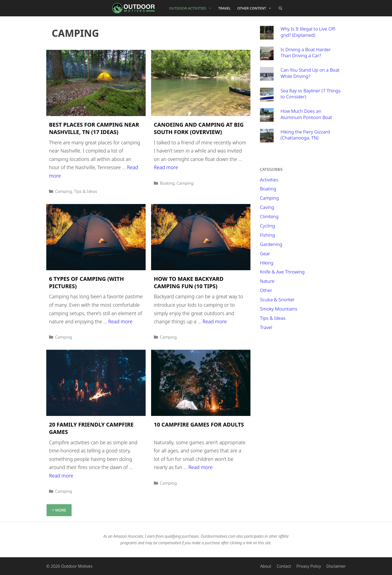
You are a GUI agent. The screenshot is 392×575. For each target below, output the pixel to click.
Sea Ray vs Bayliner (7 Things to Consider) (311, 94)
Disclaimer (336, 566)
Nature (267, 281)
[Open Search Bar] (281, 8)
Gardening (271, 244)
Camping (63, 191)
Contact (284, 566)
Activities (269, 180)
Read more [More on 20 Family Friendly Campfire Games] (61, 476)
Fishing (267, 235)
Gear (265, 253)
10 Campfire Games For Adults (199, 425)
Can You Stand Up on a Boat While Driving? (310, 73)
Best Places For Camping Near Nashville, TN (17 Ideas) (94, 128)
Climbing (269, 216)
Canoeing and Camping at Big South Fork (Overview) (199, 128)
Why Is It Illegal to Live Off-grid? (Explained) (309, 32)
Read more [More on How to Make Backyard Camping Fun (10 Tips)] (215, 321)
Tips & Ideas (86, 191)
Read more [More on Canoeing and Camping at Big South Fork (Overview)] (166, 167)
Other (266, 290)
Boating (167, 183)
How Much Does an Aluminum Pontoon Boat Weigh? (307, 117)
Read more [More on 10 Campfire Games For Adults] (200, 467)
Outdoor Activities (192, 8)
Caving (267, 207)
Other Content (256, 8)
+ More (59, 510)
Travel (225, 8)
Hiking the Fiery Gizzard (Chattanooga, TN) (305, 135)
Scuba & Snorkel (277, 299)
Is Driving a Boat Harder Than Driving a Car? (306, 53)
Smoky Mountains (279, 309)
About (266, 566)
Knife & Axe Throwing (282, 272)
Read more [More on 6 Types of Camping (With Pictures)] (120, 321)
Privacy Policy (309, 566)
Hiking (267, 263)
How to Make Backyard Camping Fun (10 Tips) (189, 282)
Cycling (267, 226)
